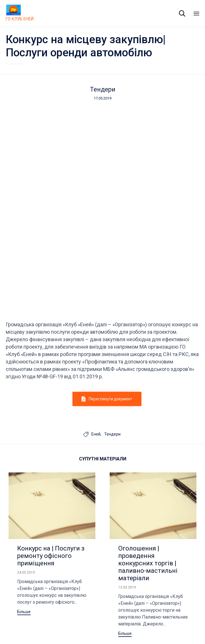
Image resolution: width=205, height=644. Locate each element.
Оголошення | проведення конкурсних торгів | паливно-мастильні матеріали (148, 461)
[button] (107, 297)
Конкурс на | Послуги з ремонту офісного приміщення (51, 453)
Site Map (48, 619)
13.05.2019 (127, 485)
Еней (96, 332)
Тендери (103, 89)
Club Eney (26, 619)
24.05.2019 (26, 470)
